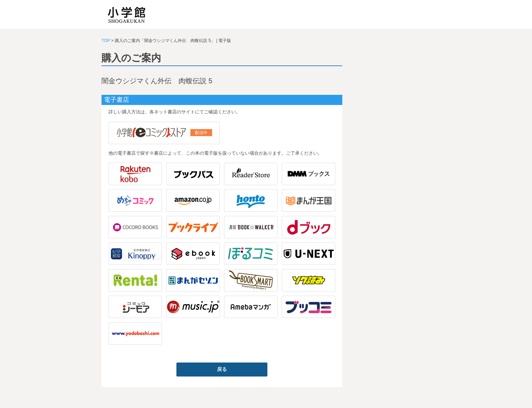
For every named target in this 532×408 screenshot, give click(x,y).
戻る (222, 369)
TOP (106, 41)
